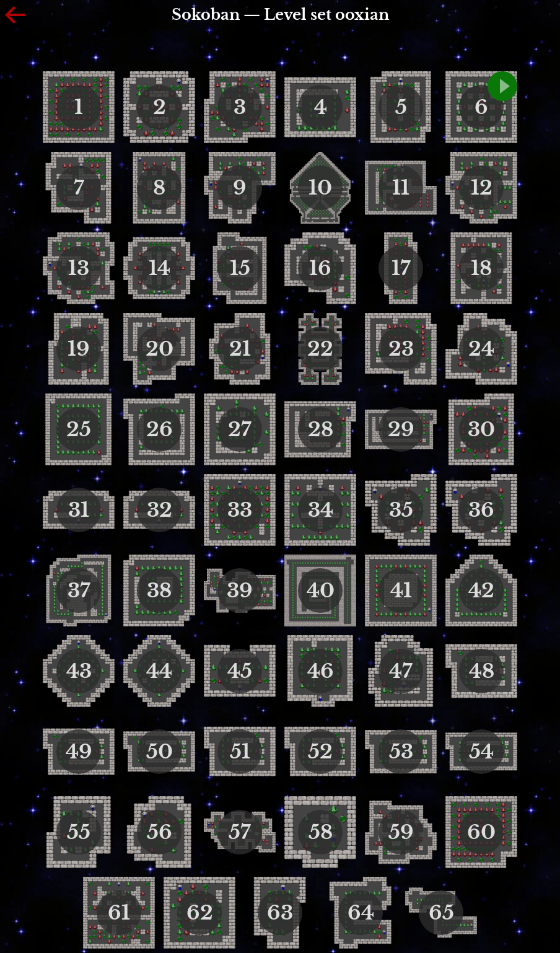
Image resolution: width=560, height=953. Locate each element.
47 (401, 671)
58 (321, 832)
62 (200, 913)
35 (401, 510)
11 (401, 188)
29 (401, 429)
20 (160, 349)
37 (79, 591)
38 (159, 591)
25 (79, 429)
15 (240, 268)
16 (320, 268)
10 (320, 188)
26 (160, 429)
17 (401, 268)
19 (79, 349)
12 (482, 188)
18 (481, 268)
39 (240, 591)
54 (481, 752)
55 (79, 832)
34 (321, 510)
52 (320, 752)
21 (240, 349)
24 (481, 349)
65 (441, 913)
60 (481, 832)
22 (320, 349)
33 (240, 510)
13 (79, 268)
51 (240, 752)
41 (401, 591)
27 (240, 429)
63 (280, 913)
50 (160, 752)
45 (240, 671)
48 (482, 671)
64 (361, 913)
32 (160, 510)
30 (481, 429)
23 (401, 349)
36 (481, 510)
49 (79, 752)
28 (321, 429)
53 (401, 752)
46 (321, 671)
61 (119, 913)
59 (401, 832)
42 (481, 591)
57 (240, 832)
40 (321, 591)
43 (79, 671)
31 (79, 510)
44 (159, 671)
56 (160, 832)
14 (160, 268)
